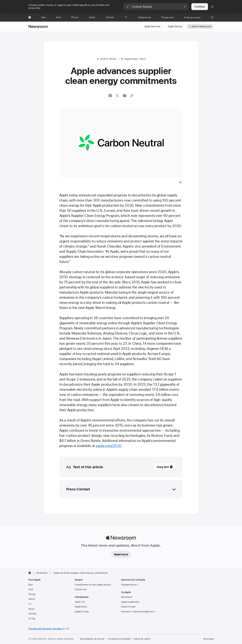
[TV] (126, 17)
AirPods (32, 614)
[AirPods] (110, 17)
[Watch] (92, 17)
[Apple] (30, 17)
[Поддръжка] (168, 17)
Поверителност (129, 585)
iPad (31, 589)
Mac (31, 585)
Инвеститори (128, 607)
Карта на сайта (142, 639)
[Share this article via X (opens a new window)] (117, 96)
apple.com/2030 (109, 446)
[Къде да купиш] (192, 17)
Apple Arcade (82, 612)
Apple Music (81, 607)
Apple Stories (175, 27)
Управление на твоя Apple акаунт (93, 585)
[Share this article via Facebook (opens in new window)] (110, 96)
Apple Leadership (130, 602)
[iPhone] (75, 17)
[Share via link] (132, 96)
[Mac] (44, 17)
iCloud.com (81, 589)
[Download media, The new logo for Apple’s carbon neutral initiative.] (180, 182)
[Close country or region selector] (212, 7)
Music (31, 609)
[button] (156, 7)
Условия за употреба (119, 639)
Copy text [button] (163, 467)
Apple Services (152, 27)
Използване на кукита (92, 639)
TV (30, 604)
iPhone (32, 594)
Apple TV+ (80, 602)
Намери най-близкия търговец (45, 629)
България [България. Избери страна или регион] (209, 639)
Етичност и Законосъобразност (138, 612)
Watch (32, 599)
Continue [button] (200, 7)
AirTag (32, 619)
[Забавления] (145, 17)
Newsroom (38, 27)
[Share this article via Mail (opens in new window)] (125, 96)
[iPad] (58, 17)
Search (202, 27)
